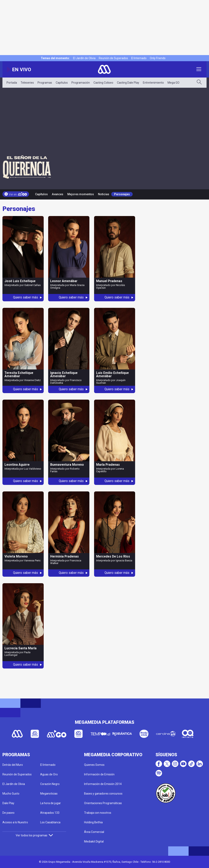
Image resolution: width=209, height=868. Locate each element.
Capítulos (62, 83)
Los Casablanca (50, 822)
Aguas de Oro (49, 774)
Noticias (104, 194)
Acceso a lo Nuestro (15, 822)
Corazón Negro (50, 784)
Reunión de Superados (113, 58)
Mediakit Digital (94, 841)
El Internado (139, 58)
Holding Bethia (93, 822)
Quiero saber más (27, 297)
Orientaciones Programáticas (103, 803)
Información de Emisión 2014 (103, 784)
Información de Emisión (99, 774)
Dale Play (8, 803)
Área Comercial (94, 832)
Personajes (122, 194)
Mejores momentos (81, 194)
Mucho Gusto (11, 794)
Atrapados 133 (50, 813)
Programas (45, 83)
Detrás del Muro (13, 765)
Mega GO (173, 83)
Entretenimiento (153, 83)
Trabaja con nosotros (98, 813)
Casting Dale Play (128, 83)
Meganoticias (49, 794)
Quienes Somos (94, 765)
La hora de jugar (51, 803)
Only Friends (158, 58)
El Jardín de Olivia (84, 58)
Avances (58, 194)
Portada (12, 83)
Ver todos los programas (34, 835)
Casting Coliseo (103, 83)
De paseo (8, 813)
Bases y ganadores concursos (103, 794)
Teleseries (27, 83)
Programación (81, 83)
